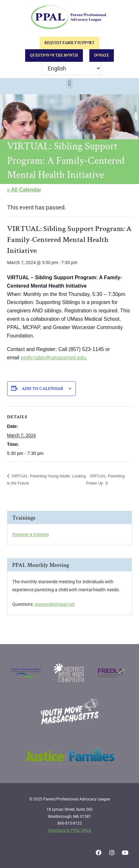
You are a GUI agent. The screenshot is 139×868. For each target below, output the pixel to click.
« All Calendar (24, 190)
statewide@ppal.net (55, 604)
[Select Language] (71, 68)
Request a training (30, 534)
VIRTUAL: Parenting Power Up (105, 480)
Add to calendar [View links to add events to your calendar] (42, 389)
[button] (69, 83)
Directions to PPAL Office (69, 830)
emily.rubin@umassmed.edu (53, 358)
